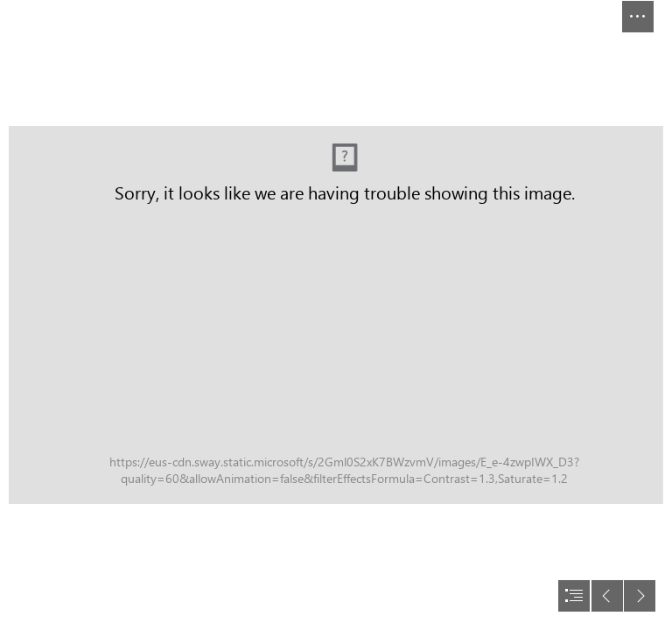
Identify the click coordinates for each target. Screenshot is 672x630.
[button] (638, 17)
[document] (336, 315)
